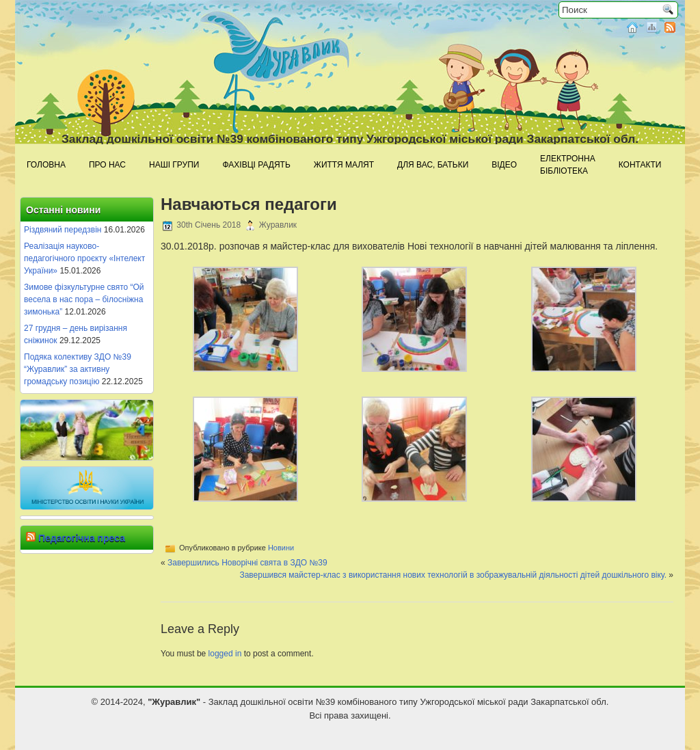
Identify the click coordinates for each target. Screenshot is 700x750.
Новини (281, 548)
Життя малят (344, 165)
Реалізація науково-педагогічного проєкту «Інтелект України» (84, 258)
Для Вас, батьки (433, 165)
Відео (504, 165)
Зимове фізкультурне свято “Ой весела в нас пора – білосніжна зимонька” (84, 299)
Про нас (107, 165)
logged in (225, 654)
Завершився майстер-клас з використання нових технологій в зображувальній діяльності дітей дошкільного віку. (453, 575)
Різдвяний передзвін (63, 230)
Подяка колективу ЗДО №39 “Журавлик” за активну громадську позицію (78, 369)
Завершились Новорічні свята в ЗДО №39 (247, 563)
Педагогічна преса (82, 538)
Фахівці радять (256, 165)
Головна (46, 165)
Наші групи (174, 165)
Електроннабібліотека (568, 165)
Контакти (640, 165)
